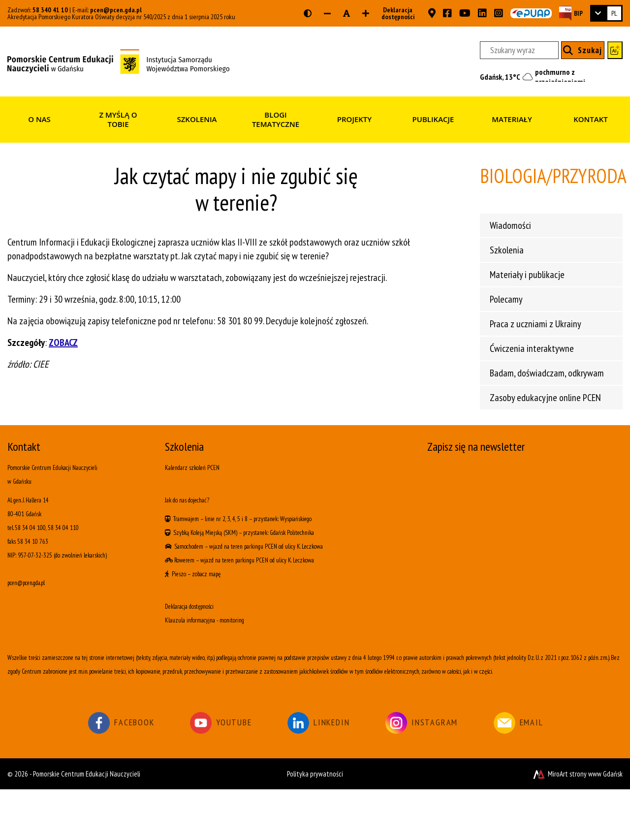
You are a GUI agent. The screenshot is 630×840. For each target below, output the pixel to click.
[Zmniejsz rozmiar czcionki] (327, 13)
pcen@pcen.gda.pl (116, 10)
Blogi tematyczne (276, 120)
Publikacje (433, 119)
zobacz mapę (206, 574)
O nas (39, 119)
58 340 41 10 (50, 10)
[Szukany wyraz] (519, 50)
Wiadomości (510, 225)
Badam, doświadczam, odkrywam (547, 373)
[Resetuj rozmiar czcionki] (346, 13)
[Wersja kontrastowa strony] (308, 13)
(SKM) (230, 533)
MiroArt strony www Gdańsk (577, 774)
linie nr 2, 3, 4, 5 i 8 (226, 519)
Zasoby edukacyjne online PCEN (545, 398)
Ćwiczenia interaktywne (532, 348)
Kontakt (591, 119)
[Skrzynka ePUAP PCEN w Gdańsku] (531, 13)
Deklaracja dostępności (395, 13)
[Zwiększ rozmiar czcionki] (366, 13)
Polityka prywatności (315, 774)
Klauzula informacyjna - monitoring (205, 620)
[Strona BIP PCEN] (571, 13)
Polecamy (506, 299)
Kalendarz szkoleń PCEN (192, 468)
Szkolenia (197, 119)
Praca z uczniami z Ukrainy (535, 324)
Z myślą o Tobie (118, 120)
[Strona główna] (118, 61)
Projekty (354, 119)
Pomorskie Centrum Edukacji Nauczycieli (87, 774)
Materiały (512, 119)
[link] (606, 13)
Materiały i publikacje (527, 275)
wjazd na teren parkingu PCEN (243, 546)
